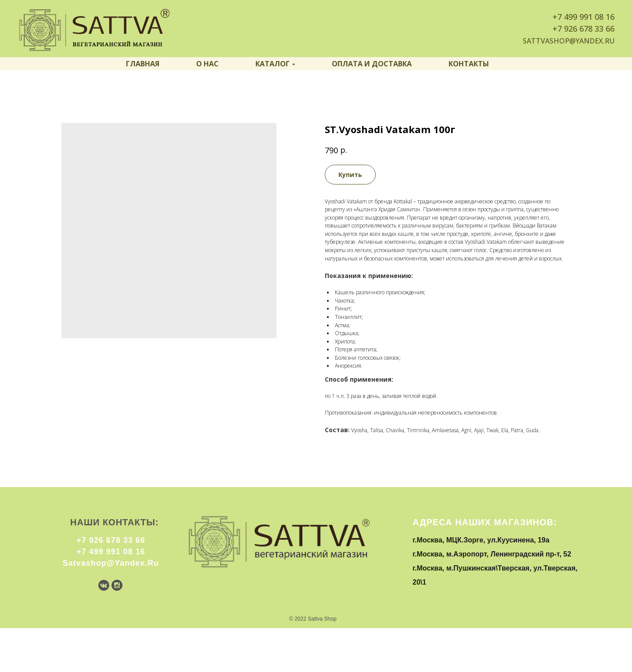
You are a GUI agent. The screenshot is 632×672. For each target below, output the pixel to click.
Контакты (469, 64)
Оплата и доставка (372, 64)
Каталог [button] (273, 64)
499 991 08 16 (589, 17)
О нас (207, 64)
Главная (143, 64)
